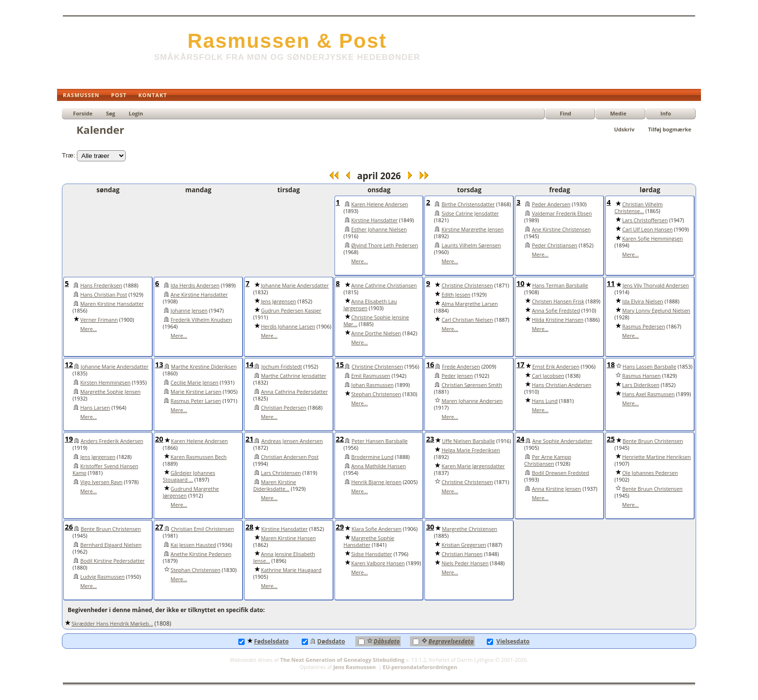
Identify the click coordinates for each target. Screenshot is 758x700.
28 (250, 527)
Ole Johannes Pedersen (650, 473)
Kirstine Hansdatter (375, 220)
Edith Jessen (456, 295)
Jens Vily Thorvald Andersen (656, 286)
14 (250, 364)
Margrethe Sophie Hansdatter (369, 542)
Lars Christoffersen (645, 220)
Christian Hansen (462, 554)
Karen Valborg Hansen (378, 563)
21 (250, 439)
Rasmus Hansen (641, 376)
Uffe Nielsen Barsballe (468, 441)
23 (430, 439)
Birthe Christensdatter (468, 204)
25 (611, 439)
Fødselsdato (263, 641)
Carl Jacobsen (548, 376)
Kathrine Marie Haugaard (291, 570)
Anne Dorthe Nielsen (376, 333)
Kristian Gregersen (464, 545)
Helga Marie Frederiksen (471, 450)
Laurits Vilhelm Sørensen (471, 245)
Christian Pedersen (284, 408)
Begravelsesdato (443, 641)
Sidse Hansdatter (372, 554)
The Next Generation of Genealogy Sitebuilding (343, 660)
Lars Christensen (281, 473)
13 (159, 364)
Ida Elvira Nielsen (643, 301)
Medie (618, 113)
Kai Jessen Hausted (193, 545)
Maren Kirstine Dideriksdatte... (275, 486)
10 (520, 283)
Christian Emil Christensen (203, 529)
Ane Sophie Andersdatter (562, 441)
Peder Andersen (551, 204)
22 (340, 439)
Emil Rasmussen (371, 376)
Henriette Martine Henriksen (656, 457)
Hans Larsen (95, 408)
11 (611, 283)
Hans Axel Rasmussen (649, 394)
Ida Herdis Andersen (195, 286)
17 (520, 364)
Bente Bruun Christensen (653, 441)
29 (340, 527)
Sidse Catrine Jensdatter (470, 214)
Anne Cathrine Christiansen (384, 286)
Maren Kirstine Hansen (288, 538)
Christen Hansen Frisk (558, 301)
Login (136, 113)
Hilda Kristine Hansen (558, 320)
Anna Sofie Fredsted (556, 311)
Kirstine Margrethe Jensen (472, 229)
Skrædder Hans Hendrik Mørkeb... (112, 624)
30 (430, 527)
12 (69, 364)
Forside (83, 113)
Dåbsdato (379, 641)
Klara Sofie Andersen (376, 529)
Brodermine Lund (373, 457)
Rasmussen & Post (287, 41)
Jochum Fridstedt (281, 367)
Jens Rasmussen (354, 667)
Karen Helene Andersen (380, 204)
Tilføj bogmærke (670, 129)
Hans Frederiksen (101, 286)
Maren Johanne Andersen (472, 401)
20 (159, 439)
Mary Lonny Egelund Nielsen (656, 311)
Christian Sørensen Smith (472, 385)
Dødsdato (323, 641)
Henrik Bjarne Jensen (377, 482)
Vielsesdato (508, 641)
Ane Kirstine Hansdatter (199, 295)
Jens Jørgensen (279, 301)
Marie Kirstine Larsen (196, 392)
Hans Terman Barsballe (560, 286)
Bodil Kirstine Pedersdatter (112, 561)
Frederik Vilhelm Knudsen (201, 320)
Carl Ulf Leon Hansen (647, 229)
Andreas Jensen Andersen (292, 441)
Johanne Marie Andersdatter (295, 286)
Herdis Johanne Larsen (288, 327)
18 (611, 364)
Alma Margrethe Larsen (470, 304)
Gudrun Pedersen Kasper (291, 311)
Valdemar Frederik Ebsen (562, 214)
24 (520, 439)
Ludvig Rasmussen (102, 577)
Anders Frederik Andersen (112, 441)
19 (69, 439)
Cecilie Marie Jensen (195, 383)
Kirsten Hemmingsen (105, 383)
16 (430, 364)
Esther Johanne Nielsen (379, 229)
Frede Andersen (461, 367)
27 (159, 527)
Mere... (360, 261)
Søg (110, 113)
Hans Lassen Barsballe (649, 367)
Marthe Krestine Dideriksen (204, 367)
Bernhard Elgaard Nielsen (111, 545)
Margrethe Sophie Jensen (110, 392)
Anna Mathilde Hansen (379, 466)
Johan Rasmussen (373, 385)
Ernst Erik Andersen (556, 367)
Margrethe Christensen (469, 529)
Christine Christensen (467, 286)
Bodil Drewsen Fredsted (560, 473)
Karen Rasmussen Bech (199, 457)
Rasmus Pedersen (644, 327)
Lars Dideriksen (641, 385)
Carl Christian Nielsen (467, 320)
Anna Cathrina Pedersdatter (294, 392)
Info (666, 113)
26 (69, 527)
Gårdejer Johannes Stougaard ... (189, 476)
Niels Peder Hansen (465, 563)
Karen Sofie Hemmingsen (653, 239)
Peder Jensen (457, 376)
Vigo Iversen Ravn (101, 482)
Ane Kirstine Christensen (561, 229)
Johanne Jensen (189, 311)
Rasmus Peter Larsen (196, 401)
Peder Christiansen (554, 245)
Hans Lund (545, 401)
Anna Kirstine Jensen (556, 489)
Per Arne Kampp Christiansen (547, 460)
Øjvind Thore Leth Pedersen (385, 245)
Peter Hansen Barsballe (379, 441)
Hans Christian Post (104, 295)
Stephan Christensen (376, 394)
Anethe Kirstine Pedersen (201, 554)
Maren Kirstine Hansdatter (112, 304)
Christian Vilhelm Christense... (639, 208)
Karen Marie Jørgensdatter (473, 466)
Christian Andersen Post (290, 457)
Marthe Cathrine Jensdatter (294, 376)
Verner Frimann (99, 320)
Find (566, 113)
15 (340, 364)
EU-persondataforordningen (420, 667)
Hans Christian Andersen (561, 385)
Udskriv (624, 129)
